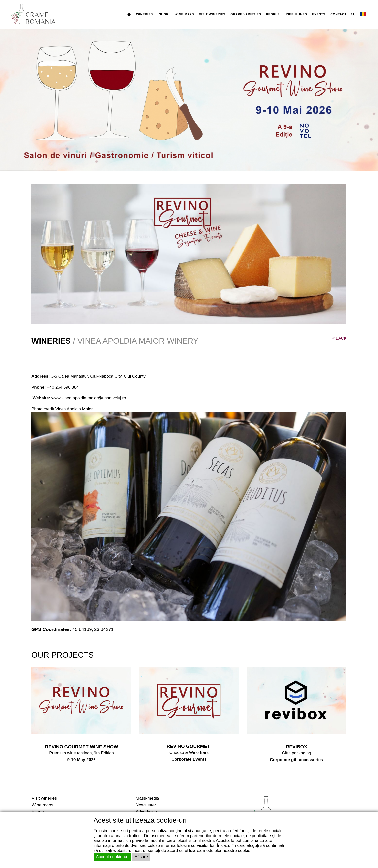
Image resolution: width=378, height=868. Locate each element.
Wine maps (43, 805)
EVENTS (319, 14)
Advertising (146, 811)
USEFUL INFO (296, 14)
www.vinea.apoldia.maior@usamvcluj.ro (89, 398)
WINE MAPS (184, 14)
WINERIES (144, 14)
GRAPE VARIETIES (246, 14)
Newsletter (146, 805)
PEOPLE (273, 14)
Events (38, 811)
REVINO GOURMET (189, 746)
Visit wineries (44, 798)
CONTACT (338, 14)
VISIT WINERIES (212, 14)
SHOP (164, 14)
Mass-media (147, 798)
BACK (339, 338)
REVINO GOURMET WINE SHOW (81, 747)
